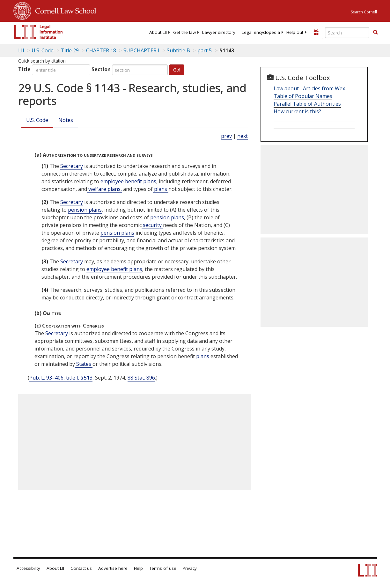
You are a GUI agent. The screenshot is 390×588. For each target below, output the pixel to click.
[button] (375, 32)
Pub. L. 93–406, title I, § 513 (61, 378)
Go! (177, 70)
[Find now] (375, 33)
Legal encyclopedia (261, 32)
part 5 (205, 50)
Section (101, 69)
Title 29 (70, 50)
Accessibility (28, 568)
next (243, 136)
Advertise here (113, 568)
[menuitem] (158, 32)
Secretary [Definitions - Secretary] (72, 166)
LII (21, 50)
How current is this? (297, 111)
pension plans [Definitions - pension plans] (85, 210)
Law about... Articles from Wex (309, 88)
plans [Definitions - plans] (161, 189)
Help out (295, 32)
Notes (66, 120)
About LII (158, 32)
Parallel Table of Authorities (307, 104)
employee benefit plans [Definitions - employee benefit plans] (128, 181)
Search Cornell (364, 12)
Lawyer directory (219, 32)
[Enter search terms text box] (347, 33)
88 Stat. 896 (141, 378)
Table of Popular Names (303, 96)
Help (138, 568)
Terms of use (163, 568)
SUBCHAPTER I (141, 50)
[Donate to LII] (316, 32)
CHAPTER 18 (101, 50)
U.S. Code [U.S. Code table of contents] (43, 50)
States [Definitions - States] (84, 364)
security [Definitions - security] (152, 225)
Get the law (184, 32)
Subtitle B (178, 50)
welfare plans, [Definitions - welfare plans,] (104, 189)
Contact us (81, 568)
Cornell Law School (64, 10)
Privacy (190, 568)
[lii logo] (38, 32)
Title (24, 69)
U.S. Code (37, 120)
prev (226, 136)
